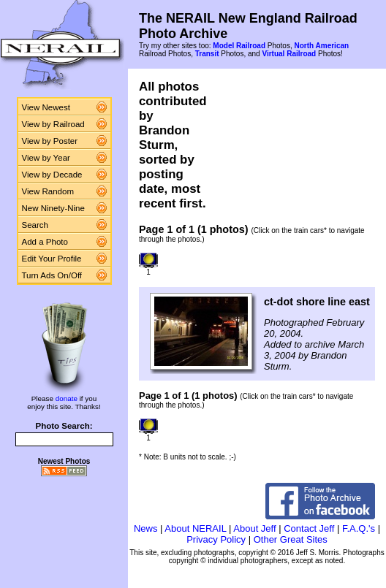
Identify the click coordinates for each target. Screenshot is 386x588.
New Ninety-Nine (53, 208)
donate (67, 398)
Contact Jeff (309, 528)
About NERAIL (195, 528)
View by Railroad (53, 124)
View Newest (46, 107)
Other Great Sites (291, 539)
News (146, 528)
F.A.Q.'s (359, 528)
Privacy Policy (216, 539)
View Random (48, 191)
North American (321, 46)
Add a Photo (45, 242)
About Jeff (254, 528)
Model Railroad (239, 46)
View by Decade (52, 175)
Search (35, 225)
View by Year (46, 158)
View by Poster (50, 141)
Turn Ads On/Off (52, 275)
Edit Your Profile (52, 259)
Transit (207, 54)
